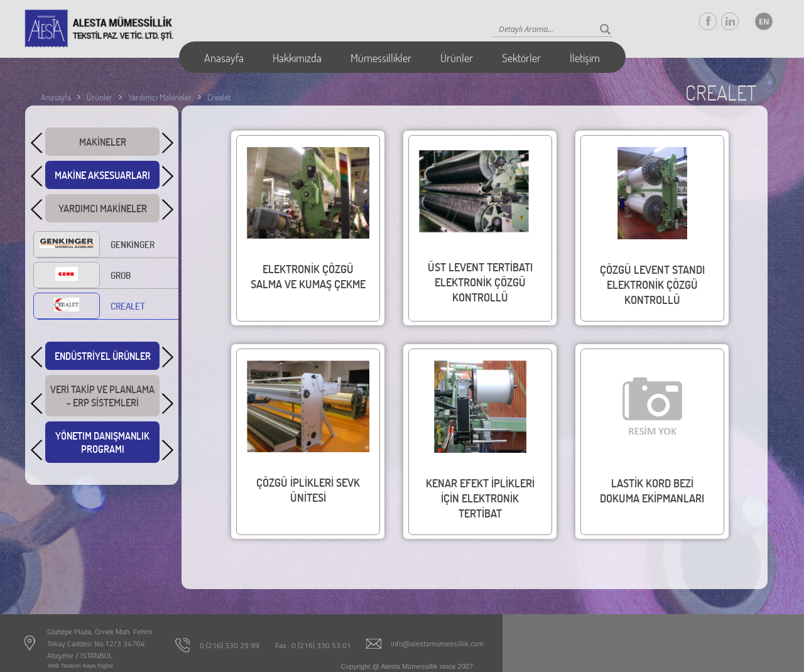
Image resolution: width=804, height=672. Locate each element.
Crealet (219, 97)
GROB (84, 276)
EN (764, 22)
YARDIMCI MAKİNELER (102, 211)
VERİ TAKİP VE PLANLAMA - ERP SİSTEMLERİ (102, 399)
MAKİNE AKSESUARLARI (102, 177)
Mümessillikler (381, 58)
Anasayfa (224, 58)
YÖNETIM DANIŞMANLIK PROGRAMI (102, 446)
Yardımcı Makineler (160, 97)
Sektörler (521, 58)
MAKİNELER (102, 144)
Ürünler (457, 58)
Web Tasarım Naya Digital (80, 666)
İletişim (585, 58)
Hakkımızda (297, 58)
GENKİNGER (96, 246)
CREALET (91, 307)
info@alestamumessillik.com (437, 643)
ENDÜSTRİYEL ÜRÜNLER (102, 358)
